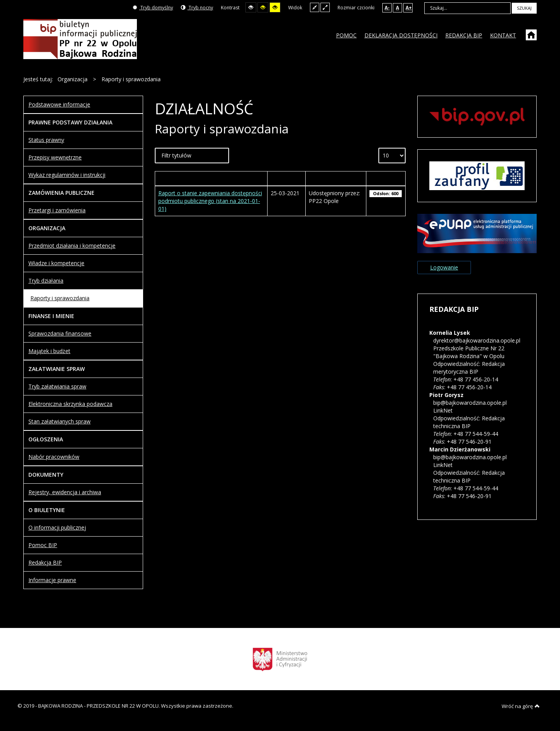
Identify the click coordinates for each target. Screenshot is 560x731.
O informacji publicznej (57, 527)
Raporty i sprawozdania (60, 298)
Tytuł (211, 178)
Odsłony (386, 178)
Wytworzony (286, 178)
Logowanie (444, 267)
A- (387, 8)
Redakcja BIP (45, 562)
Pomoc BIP (43, 545)
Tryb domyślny (153, 8)
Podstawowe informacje (59, 104)
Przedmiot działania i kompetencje (72, 246)
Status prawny (46, 140)
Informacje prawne (52, 580)
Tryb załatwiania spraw (57, 386)
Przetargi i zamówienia (57, 210)
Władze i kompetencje (56, 263)
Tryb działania (46, 281)
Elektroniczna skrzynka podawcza (70, 404)
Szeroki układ (325, 7)
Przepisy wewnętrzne (55, 157)
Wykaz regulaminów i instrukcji (67, 175)
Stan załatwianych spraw (59, 421)
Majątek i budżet (49, 351)
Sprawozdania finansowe (60, 333)
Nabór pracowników (54, 457)
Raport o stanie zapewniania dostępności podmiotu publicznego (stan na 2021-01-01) (210, 201)
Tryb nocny (197, 8)
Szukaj (524, 8)
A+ (409, 8)
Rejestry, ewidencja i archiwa (65, 492)
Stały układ (315, 7)
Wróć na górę (521, 706)
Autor (336, 178)
